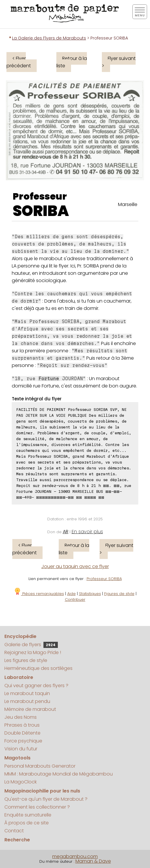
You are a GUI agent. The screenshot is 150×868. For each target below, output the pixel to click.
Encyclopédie (20, 636)
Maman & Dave (93, 861)
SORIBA (41, 211)
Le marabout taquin (27, 693)
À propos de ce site (27, 823)
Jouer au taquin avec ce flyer (75, 566)
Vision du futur (21, 749)
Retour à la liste (72, 62)
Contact (14, 831)
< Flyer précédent (19, 62)
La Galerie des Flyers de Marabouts (49, 38)
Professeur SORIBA (104, 579)
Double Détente (22, 733)
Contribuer (75, 599)
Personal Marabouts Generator (40, 766)
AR (66, 532)
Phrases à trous (22, 725)
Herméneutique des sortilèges (38, 668)
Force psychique (23, 741)
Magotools (17, 758)
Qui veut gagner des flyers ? (36, 686)
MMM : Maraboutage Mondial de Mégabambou (59, 774)
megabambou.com (75, 856)
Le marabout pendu (27, 701)
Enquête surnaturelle (28, 815)
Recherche (17, 840)
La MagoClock (21, 782)
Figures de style (119, 594)
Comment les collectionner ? (37, 807)
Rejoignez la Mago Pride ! (33, 652)
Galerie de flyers (31, 645)
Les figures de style (26, 660)
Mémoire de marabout (30, 709)
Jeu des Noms (21, 717)
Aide (71, 594)
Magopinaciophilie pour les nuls (42, 791)
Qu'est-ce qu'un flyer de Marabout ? (46, 799)
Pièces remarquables (39, 594)
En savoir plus (87, 532)
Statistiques (90, 594)
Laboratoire (19, 677)
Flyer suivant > (119, 62)
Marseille (128, 204)
